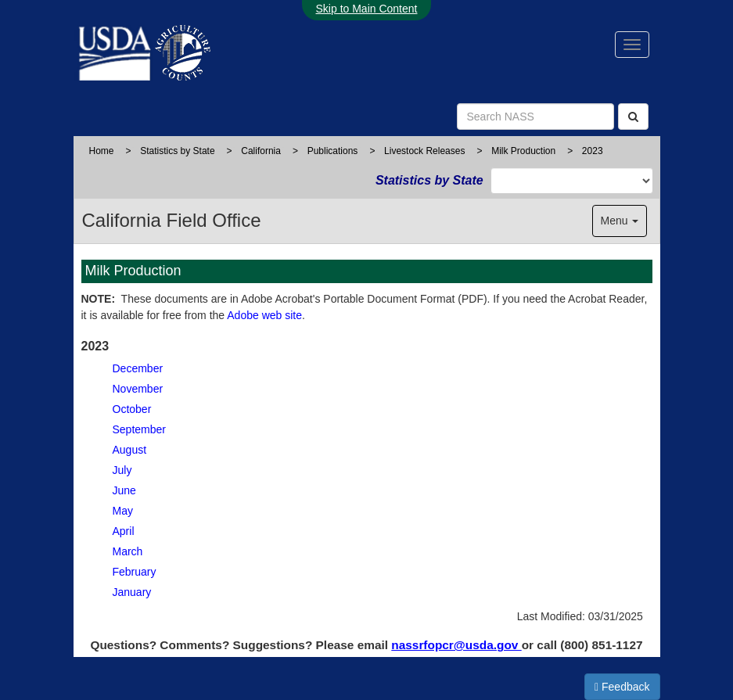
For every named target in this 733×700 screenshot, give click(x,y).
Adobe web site (264, 315)
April (124, 531)
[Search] (633, 117)
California (261, 151)
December (138, 368)
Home (102, 151)
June (124, 490)
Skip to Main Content (367, 9)
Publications (333, 151)
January (132, 592)
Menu (620, 221)
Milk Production (523, 151)
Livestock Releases (424, 151)
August (130, 450)
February (135, 572)
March (128, 551)
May (123, 511)
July (122, 470)
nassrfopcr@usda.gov (456, 645)
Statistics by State (177, 151)
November (138, 389)
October (132, 409)
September (139, 429)
